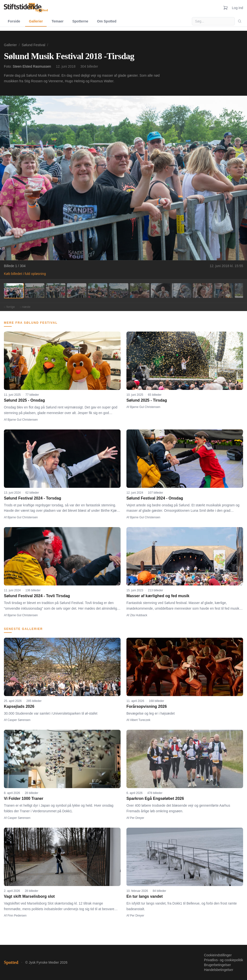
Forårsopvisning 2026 (147, 706)
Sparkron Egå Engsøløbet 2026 (155, 798)
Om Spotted (107, 21)
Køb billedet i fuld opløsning (25, 274)
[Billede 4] (77, 291)
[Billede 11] (224, 291)
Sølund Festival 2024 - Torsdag (32, 498)
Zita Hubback (139, 615)
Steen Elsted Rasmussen (32, 66)
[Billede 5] (98, 291)
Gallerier (36, 21)
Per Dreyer (137, 818)
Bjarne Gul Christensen (23, 420)
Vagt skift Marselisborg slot (29, 896)
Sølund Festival (33, 45)
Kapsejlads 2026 (19, 706)
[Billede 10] (203, 291)
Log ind (237, 8)
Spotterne (80, 21)
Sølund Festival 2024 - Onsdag (155, 498)
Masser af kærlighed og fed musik (158, 596)
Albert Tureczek (140, 720)
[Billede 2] (35, 291)
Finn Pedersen (17, 916)
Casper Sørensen (19, 720)
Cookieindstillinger (218, 955)
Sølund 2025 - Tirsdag (147, 400)
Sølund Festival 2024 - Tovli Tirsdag (37, 596)
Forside (14, 21)
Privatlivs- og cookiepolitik (224, 960)
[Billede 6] (119, 291)
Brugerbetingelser (218, 965)
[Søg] (240, 21)
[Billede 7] (140, 291)
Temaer (57, 21)
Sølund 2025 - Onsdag (24, 400)
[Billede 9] (182, 291)
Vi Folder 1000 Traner (24, 798)
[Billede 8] (161, 291)
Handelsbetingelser (219, 970)
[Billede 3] (56, 291)
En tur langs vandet (144, 896)
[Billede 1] (14, 291)
